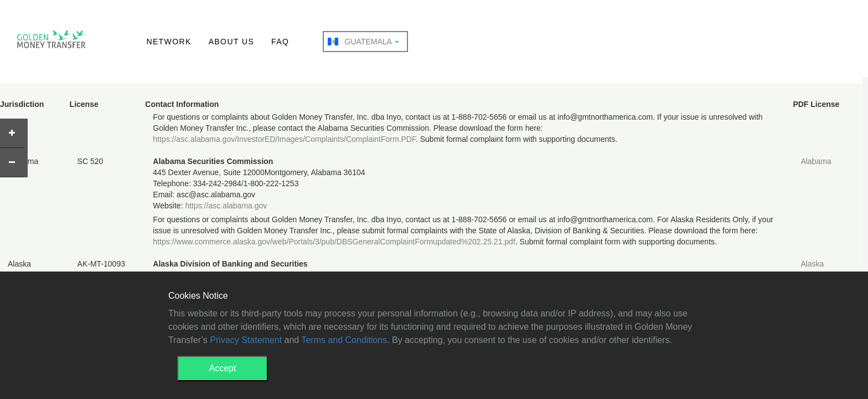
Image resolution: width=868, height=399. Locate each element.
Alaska (812, 264)
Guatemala (363, 42)
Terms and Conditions (344, 340)
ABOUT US (232, 42)
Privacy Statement (246, 340)
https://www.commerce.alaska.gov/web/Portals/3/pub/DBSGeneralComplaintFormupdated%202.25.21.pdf (334, 242)
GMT (51, 42)
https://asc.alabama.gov (226, 206)
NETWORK (169, 42)
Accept (223, 368)
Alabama (816, 161)
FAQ (280, 42)
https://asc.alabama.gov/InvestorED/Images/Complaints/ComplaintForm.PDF (284, 139)
